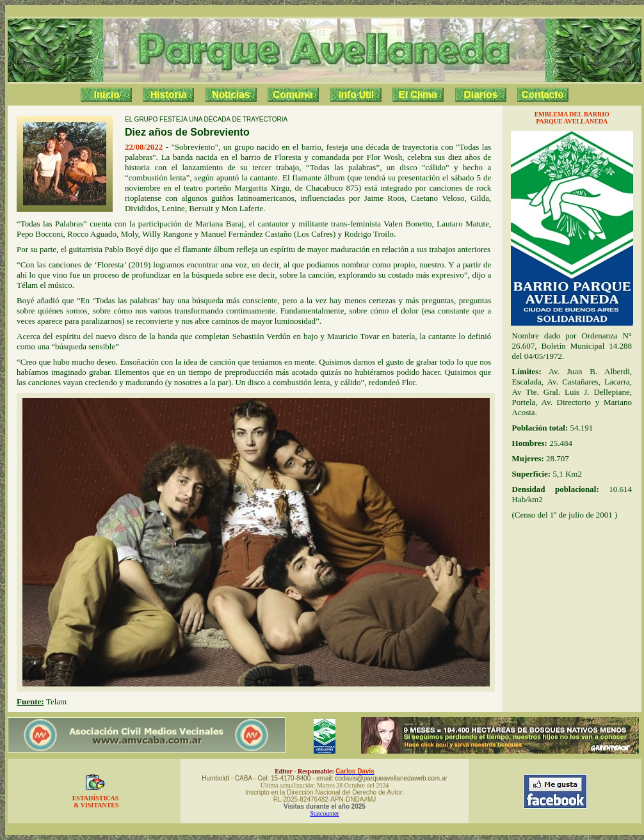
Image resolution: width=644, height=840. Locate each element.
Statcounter (325, 813)
